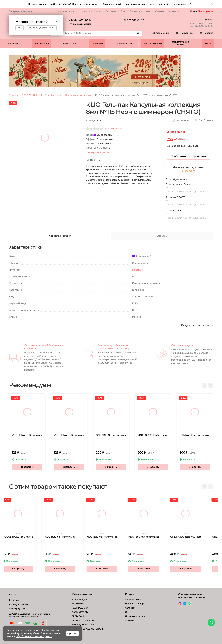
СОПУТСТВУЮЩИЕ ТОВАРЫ (180, 43)
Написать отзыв (113, 129)
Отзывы (159, 11)
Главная (13, 95)
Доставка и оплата (140, 11)
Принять (73, 634)
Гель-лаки (56, 95)
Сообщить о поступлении (188, 156)
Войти (194, 11)
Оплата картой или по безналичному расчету (114, 347)
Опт (123, 11)
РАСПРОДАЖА (42, 43)
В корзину (27, 467)
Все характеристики (97, 153)
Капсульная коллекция (78, 95)
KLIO (44, 95)
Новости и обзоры (91, 11)
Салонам (111, 11)
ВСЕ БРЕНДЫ (14, 43)
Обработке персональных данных (34, 636)
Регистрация (206, 11)
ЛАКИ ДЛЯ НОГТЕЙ (153, 43)
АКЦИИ (208, 43)
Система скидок (67, 11)
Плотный (138, 270)
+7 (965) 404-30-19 (79, 20)
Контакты (174, 11)
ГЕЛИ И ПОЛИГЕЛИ (125, 43)
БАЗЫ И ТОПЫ (69, 43)
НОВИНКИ (78, 604)
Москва (28, 11)
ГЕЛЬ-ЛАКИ (97, 43)
